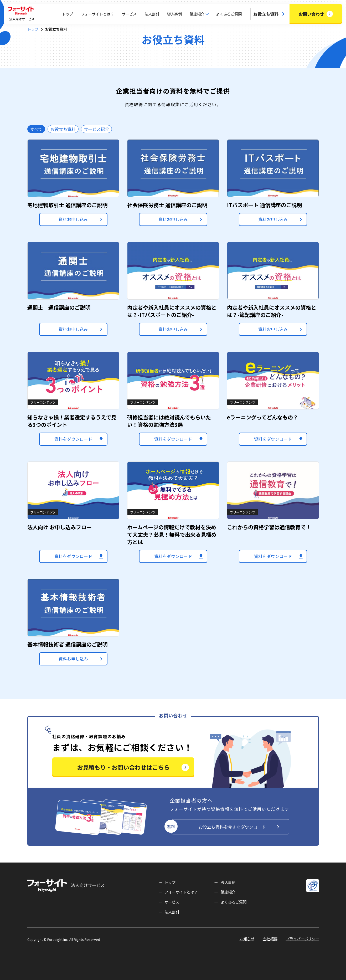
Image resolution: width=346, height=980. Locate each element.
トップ (68, 14)
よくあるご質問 (229, 14)
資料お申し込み (73, 219)
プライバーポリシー (302, 939)
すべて (36, 129)
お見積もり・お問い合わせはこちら (123, 767)
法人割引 (152, 14)
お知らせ (247, 939)
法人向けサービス (66, 886)
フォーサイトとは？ (97, 14)
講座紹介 (228, 892)
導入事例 (174, 14)
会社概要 (270, 939)
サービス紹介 (96, 129)
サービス (129, 14)
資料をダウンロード (73, 439)
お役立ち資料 (266, 14)
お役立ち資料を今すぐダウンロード (232, 827)
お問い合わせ (311, 14)
